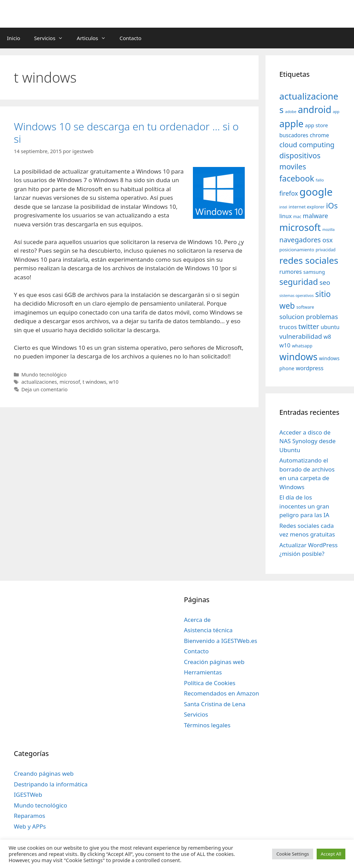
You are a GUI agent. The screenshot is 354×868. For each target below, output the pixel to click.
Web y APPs (30, 826)
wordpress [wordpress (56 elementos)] (310, 368)
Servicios (52, 38)
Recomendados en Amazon (221, 693)
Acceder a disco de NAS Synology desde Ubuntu (308, 441)
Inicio (13, 38)
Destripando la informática (51, 784)
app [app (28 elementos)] (336, 112)
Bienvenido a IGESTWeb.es (221, 641)
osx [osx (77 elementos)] (327, 240)
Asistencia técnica (208, 630)
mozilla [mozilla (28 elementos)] (329, 230)
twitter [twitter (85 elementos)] (309, 326)
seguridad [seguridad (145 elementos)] (299, 282)
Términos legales (207, 725)
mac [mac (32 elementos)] (297, 216)
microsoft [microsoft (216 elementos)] (300, 227)
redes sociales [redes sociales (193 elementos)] (309, 260)
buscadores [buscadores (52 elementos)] (294, 135)
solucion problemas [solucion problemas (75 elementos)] (309, 316)
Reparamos (30, 816)
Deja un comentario (45, 389)
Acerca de (197, 620)
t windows (95, 382)
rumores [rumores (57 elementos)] (291, 272)
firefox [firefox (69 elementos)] (289, 193)
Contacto (131, 38)
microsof (70, 382)
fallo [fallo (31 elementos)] (320, 180)
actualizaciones (39, 382)
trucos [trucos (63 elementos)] (288, 327)
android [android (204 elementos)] (315, 110)
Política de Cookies (210, 683)
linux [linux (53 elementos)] (286, 216)
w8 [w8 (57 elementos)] (327, 337)
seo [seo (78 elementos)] (325, 282)
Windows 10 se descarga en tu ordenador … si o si (126, 133)
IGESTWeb (28, 795)
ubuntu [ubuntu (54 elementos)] (330, 327)
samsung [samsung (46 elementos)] (314, 272)
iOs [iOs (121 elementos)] (332, 206)
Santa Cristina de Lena (215, 704)
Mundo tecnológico (44, 375)
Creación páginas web (214, 662)
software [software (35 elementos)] (305, 307)
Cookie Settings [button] (292, 854)
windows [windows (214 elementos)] (298, 357)
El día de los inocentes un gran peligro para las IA (304, 506)
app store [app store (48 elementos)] (316, 125)
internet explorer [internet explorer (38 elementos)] (307, 207)
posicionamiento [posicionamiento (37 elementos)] (297, 250)
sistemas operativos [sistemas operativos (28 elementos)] (296, 296)
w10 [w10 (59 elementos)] (285, 345)
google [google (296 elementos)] (316, 192)
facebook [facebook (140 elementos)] (297, 178)
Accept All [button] (331, 854)
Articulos (95, 38)
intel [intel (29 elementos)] (283, 207)
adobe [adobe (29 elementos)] (291, 111)
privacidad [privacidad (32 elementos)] (325, 250)
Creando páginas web (44, 773)
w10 (114, 382)
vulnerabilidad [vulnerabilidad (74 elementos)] (301, 336)
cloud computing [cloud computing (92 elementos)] (307, 145)
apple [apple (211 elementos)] (291, 124)
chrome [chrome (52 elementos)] (319, 135)
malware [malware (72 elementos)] (315, 216)
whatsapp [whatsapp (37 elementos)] (302, 346)
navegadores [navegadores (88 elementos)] (300, 240)
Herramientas (203, 672)
